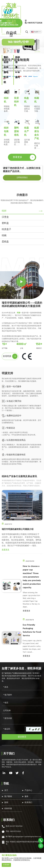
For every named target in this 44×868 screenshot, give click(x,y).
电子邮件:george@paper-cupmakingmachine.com (23, 837)
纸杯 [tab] (4, 211)
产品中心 (28, 790)
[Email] (22, 695)
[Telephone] (22, 703)
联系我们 (28, 803)
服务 (27, 797)
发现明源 (10, 356)
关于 (6, 790)
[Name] (22, 687)
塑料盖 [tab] (5, 223)
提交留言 (22, 737)
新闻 (6, 803)
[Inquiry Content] (22, 720)
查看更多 (24, 157)
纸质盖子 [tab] (6, 229)
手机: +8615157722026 (13, 832)
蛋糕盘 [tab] (5, 242)
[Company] (22, 711)
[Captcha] (13, 729)
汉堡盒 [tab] (5, 217)
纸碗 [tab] (4, 236)
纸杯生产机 (11, 20)
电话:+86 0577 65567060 (14, 826)
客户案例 (8, 797)
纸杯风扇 (8, 809)
